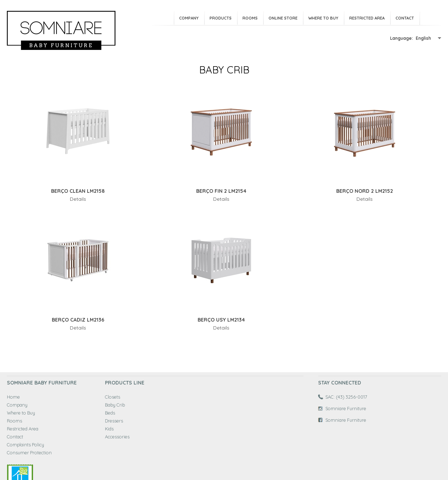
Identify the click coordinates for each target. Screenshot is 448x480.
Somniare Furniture (346, 408)
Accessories (117, 437)
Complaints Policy (26, 445)
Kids (109, 429)
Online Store (283, 18)
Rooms (250, 18)
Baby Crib (115, 405)
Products (221, 18)
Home (13, 397)
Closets (113, 397)
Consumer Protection (29, 453)
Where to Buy (323, 18)
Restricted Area (367, 18)
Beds (110, 413)
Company (189, 18)
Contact (405, 18)
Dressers (114, 421)
